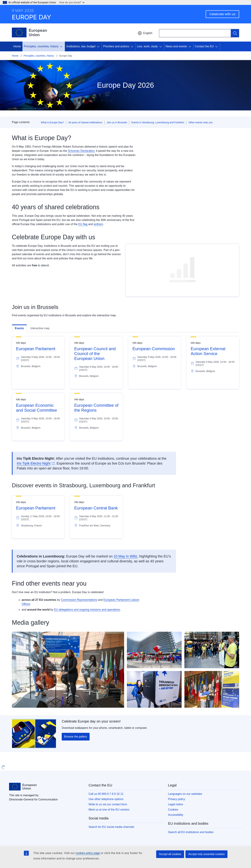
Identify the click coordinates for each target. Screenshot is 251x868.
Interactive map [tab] (40, 328)
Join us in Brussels (117, 122)
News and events (176, 46)
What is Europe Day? (52, 122)
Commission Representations (79, 600)
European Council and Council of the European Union (95, 354)
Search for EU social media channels (111, 827)
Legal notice (176, 804)
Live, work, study (147, 46)
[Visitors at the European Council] (212, 650)
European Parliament (36, 349)
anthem (98, 224)
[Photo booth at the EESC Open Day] (212, 689)
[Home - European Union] (29, 32)
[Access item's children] (62, 46)
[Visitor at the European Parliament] (154, 689)
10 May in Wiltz (125, 556)
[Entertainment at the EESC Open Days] (68, 670)
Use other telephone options (106, 799)
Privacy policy (177, 799)
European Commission (154, 349)
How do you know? (72, 2)
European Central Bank (96, 508)
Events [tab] (19, 328)
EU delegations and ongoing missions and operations (87, 610)
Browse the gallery (76, 737)
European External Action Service (208, 351)
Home (17, 46)
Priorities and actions (116, 46)
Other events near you (201, 122)
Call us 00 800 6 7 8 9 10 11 (106, 794)
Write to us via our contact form (108, 804)
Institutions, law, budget (81, 46)
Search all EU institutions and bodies (191, 832)
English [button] (145, 33)
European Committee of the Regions (96, 408)
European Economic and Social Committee (37, 408)
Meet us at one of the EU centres (109, 810)
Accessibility (176, 815)
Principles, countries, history (41, 46)
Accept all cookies (170, 854)
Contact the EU (204, 46)
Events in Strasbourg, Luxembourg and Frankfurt (158, 122)
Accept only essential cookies (206, 854)
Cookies (173, 810)
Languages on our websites (185, 794)
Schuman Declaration (81, 151)
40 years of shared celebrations (85, 122)
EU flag (83, 224)
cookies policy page (88, 853)
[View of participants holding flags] (154, 650)
